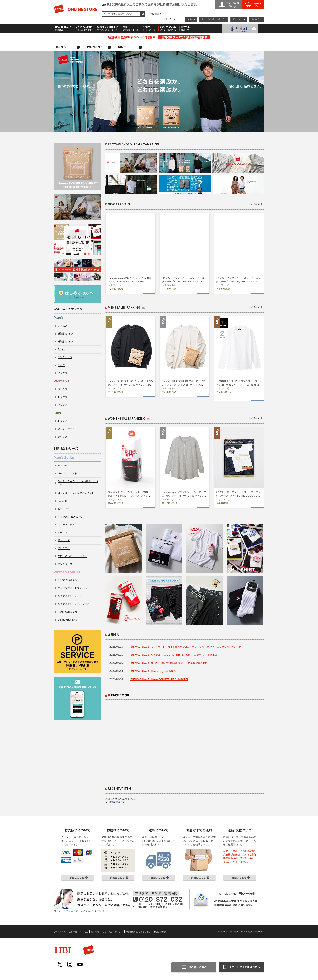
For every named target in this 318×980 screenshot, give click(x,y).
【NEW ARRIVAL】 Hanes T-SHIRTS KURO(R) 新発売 (159, 679)
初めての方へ (60, 932)
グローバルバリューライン (72, 556)
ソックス (62, 373)
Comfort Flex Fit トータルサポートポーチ (78, 483)
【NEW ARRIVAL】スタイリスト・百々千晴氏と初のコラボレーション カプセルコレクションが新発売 (185, 647)
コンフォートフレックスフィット (76, 493)
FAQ (86, 932)
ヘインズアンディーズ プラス (74, 604)
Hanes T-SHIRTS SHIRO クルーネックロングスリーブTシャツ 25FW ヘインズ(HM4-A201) (184, 385)
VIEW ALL (257, 204)
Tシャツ (62, 350)
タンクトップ (65, 357)
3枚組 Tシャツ (65, 334)
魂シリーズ (64, 540)
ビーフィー (238, 19)
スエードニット (66, 525)
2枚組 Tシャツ (65, 342)
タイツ (61, 365)
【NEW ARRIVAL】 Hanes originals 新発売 (153, 671)
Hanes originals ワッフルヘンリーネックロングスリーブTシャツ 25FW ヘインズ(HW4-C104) (184, 496)
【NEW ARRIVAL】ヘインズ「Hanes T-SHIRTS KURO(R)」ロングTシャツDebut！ (174, 655)
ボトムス (62, 326)
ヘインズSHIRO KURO (70, 517)
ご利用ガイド (75, 932)
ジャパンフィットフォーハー (73, 588)
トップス (62, 397)
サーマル (62, 533)
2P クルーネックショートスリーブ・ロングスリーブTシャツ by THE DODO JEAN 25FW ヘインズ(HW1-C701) (238, 496)
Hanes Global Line (68, 612)
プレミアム (64, 548)
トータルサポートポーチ (213, 19)
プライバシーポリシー (113, 932)
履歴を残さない (117, 802)
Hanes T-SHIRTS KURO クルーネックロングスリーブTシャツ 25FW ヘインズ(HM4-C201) (131, 385)
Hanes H (62, 501)
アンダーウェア (66, 429)
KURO (190, 19)
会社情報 (95, 932)
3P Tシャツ (64, 466)
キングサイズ (65, 564)
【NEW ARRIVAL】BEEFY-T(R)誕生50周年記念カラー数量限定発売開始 (169, 663)
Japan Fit (256, 19)
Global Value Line (67, 620)
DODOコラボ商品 (68, 580)
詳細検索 (154, 14)
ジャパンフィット (67, 474)
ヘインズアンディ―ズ (70, 596)
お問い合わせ (160, 932)
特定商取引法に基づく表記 (138, 932)
